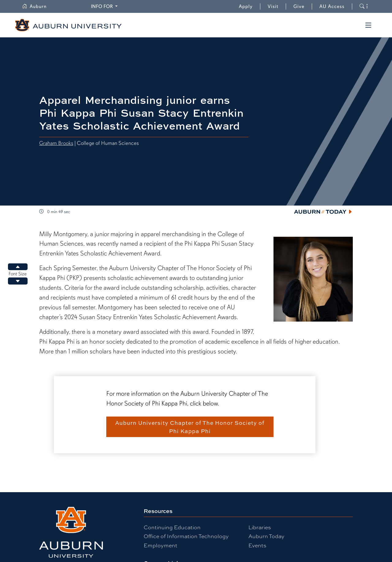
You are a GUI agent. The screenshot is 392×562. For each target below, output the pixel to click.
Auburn (38, 6)
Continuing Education (172, 527)
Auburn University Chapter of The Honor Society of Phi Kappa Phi (190, 427)
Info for (105, 6)
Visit (273, 6)
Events (257, 545)
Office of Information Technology (186, 536)
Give (303, 6)
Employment (160, 545)
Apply (246, 6)
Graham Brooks (56, 143)
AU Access (332, 6)
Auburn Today (266, 536)
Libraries (260, 527)
